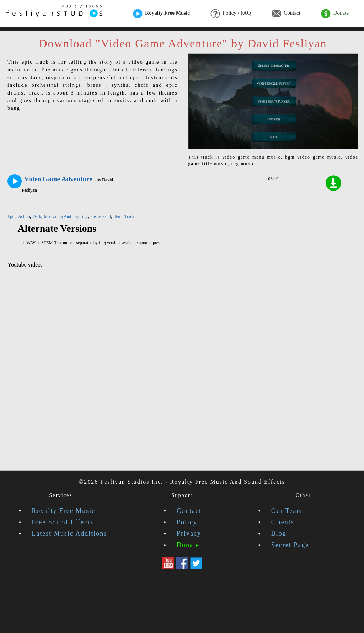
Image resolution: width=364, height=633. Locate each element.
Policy (187, 522)
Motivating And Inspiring (66, 216)
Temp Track (124, 216)
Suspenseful (101, 216)
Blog (279, 533)
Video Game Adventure (58, 179)
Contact (286, 14)
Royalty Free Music (161, 14)
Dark (37, 216)
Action (24, 216)
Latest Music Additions (69, 533)
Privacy (189, 533)
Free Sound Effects (63, 522)
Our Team (287, 511)
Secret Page (290, 545)
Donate (335, 14)
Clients (283, 522)
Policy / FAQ (231, 14)
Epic (11, 216)
